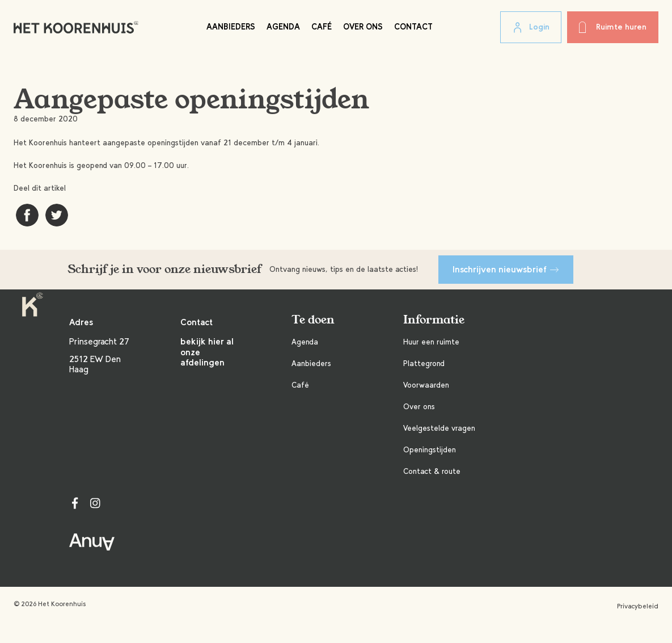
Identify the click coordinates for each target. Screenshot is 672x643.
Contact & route (432, 471)
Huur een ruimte (431, 342)
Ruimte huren (613, 27)
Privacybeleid (638, 606)
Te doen (313, 320)
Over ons (363, 27)
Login (531, 28)
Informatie (434, 320)
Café (322, 27)
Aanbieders (231, 27)
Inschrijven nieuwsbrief (506, 269)
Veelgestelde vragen (439, 428)
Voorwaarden (426, 385)
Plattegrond (424, 363)
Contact (413, 27)
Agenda (283, 27)
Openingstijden (430, 450)
